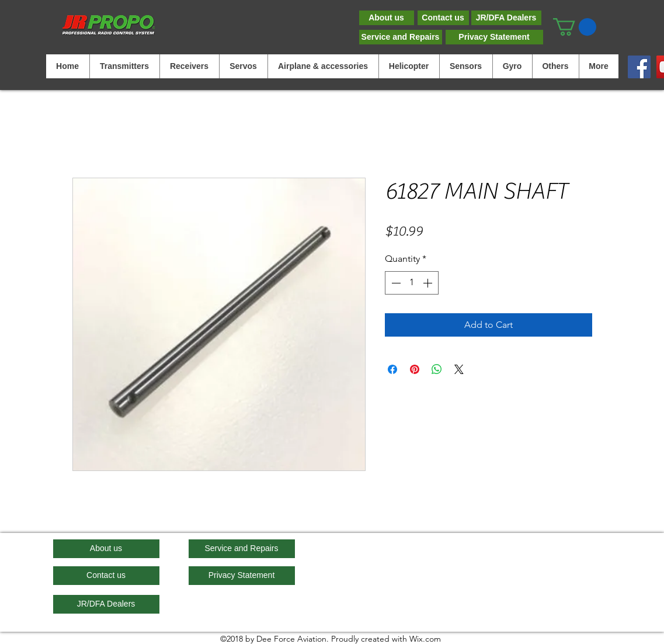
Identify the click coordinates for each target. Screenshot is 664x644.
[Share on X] (459, 369)
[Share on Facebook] (392, 369)
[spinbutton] (412, 283)
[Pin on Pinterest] (415, 369)
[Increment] (429, 283)
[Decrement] (395, 283)
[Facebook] (639, 67)
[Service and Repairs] (401, 37)
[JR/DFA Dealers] (506, 18)
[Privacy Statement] (494, 37)
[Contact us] (443, 18)
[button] (575, 27)
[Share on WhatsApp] (437, 369)
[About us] (387, 18)
